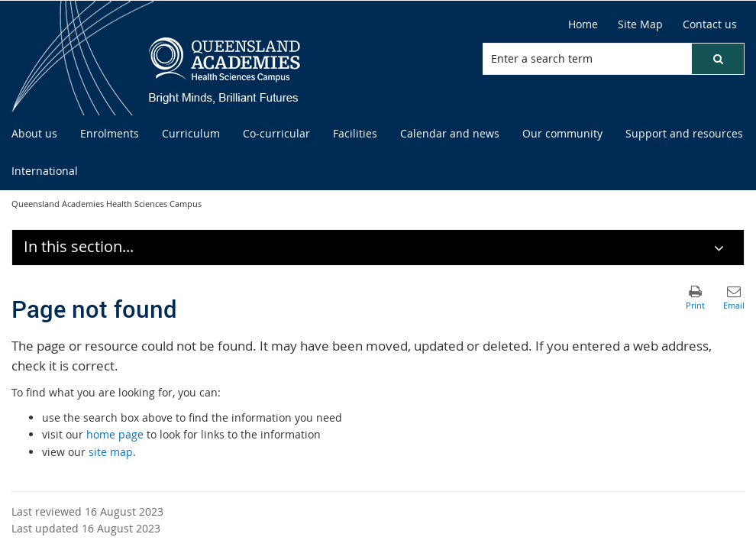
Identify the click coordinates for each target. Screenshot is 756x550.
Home (583, 24)
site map (111, 452)
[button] (718, 59)
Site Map (640, 24)
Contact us (710, 24)
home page (115, 434)
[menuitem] (34, 134)
